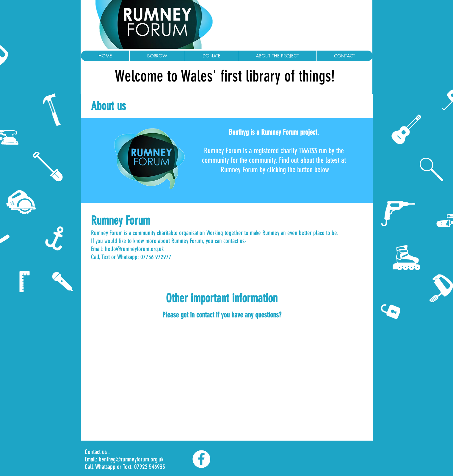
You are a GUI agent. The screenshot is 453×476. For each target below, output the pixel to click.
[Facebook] (201, 459)
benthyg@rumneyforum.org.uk (131, 459)
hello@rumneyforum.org (131, 249)
